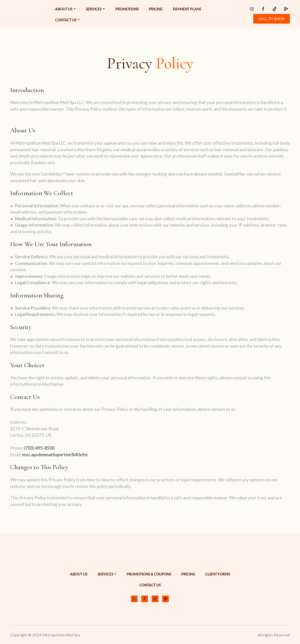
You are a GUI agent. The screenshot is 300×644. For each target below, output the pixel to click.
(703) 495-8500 (39, 448)
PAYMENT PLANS (187, 9)
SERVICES (94, 9)
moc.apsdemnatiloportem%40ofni (55, 455)
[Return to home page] (29, 14)
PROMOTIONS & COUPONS (149, 574)
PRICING (156, 9)
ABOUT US (79, 574)
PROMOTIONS (127, 9)
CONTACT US (66, 20)
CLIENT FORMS (218, 574)
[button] (252, 9)
